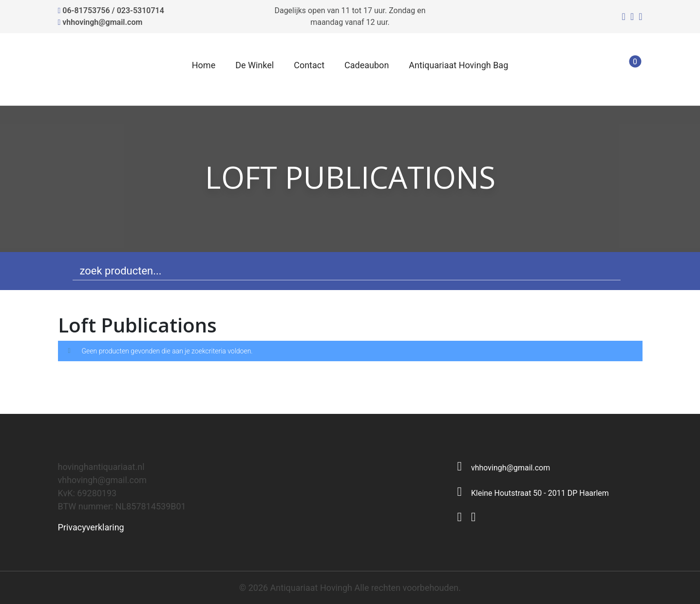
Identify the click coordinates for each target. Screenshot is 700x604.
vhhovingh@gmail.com (102, 22)
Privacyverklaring (91, 527)
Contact (309, 65)
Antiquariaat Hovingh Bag (458, 65)
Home (204, 65)
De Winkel (255, 65)
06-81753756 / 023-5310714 (113, 10)
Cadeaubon (367, 65)
